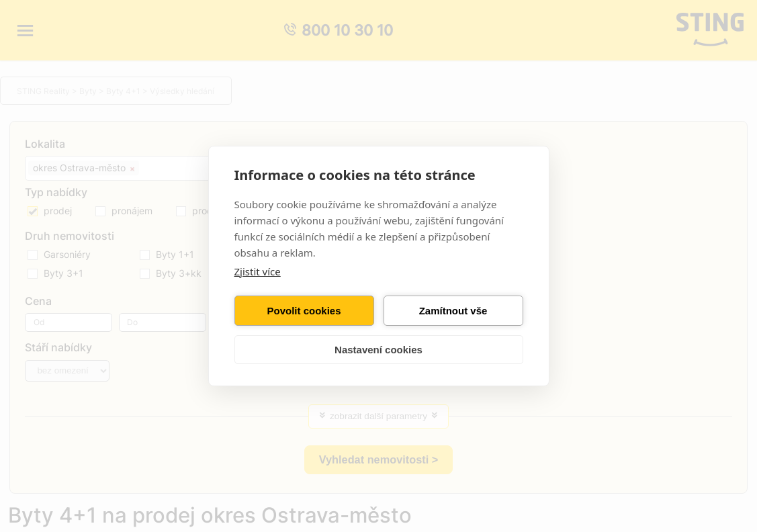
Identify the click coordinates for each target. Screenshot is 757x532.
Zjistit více (258, 271)
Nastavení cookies (378, 350)
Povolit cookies (304, 311)
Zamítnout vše (453, 311)
